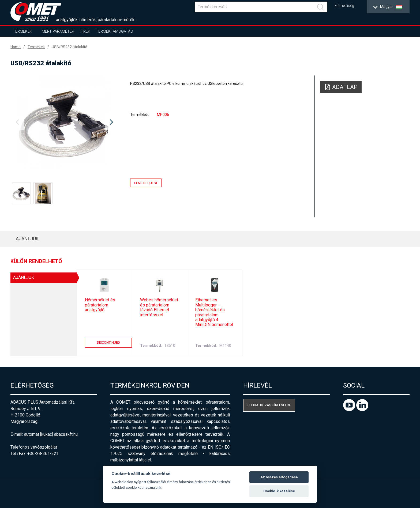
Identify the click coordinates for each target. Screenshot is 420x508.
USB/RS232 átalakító (70, 47)
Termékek (22, 31)
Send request (146, 183)
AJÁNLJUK (27, 239)
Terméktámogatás (114, 31)
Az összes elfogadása (279, 477)
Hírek (85, 31)
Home (16, 47)
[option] (64, 122)
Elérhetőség (344, 6)
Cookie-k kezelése (279, 491)
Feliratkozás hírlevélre (269, 405)
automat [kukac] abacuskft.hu (51, 434)
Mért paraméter (58, 31)
